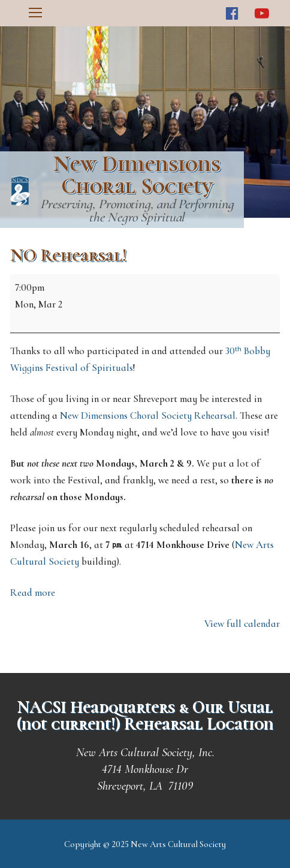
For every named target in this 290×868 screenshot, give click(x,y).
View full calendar (242, 624)
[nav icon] (35, 13)
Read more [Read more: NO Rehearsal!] (33, 593)
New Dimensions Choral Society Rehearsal (148, 415)
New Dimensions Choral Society (137, 175)
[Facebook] (232, 13)
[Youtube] (262, 13)
